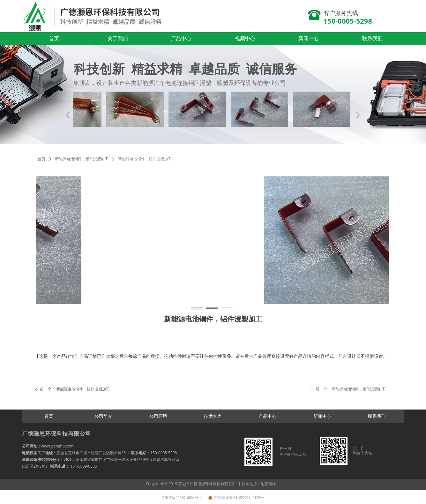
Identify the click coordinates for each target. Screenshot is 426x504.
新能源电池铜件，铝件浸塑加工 (82, 159)
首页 (41, 159)
